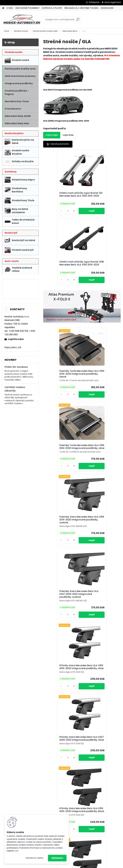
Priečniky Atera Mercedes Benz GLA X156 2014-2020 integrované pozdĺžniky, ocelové (60, 396)
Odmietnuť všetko (34, 858)
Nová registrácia (113, 2)
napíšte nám (16, 339)
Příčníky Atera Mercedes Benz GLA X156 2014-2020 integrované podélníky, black (60, 553)
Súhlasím (57, 858)
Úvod (6, 31)
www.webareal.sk (73, 865)
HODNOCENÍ (107, 8)
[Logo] (22, 20)
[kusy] (52, 217)
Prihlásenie (94, 2)
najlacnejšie (52, 135)
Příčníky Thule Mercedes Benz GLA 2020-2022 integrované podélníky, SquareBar (60, 634)
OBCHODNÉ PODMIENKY (27, 8)
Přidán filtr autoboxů (16, 367)
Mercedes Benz (70, 31)
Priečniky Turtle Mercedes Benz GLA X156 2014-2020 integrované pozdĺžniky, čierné (61, 312)
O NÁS (10, 8)
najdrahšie (68, 135)
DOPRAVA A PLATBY (52, 8)
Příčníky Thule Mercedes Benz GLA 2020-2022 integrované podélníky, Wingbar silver (99, 634)
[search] (78, 21)
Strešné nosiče (21, 31)
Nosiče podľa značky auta (45, 31)
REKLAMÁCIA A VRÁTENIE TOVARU (81, 8)
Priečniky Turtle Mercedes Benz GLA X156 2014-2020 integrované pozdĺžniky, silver (99, 312)
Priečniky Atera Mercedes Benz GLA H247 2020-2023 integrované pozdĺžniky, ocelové (100, 396)
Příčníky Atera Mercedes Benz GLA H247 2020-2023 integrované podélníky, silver (101, 474)
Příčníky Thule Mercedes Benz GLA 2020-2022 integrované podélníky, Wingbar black (79, 714)
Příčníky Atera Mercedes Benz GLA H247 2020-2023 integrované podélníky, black (100, 553)
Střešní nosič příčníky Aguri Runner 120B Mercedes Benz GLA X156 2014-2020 (100, 196)
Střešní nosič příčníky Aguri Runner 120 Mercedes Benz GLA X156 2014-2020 (62, 196)
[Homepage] (3, 8)
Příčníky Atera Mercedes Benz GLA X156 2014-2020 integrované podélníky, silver (63, 474)
